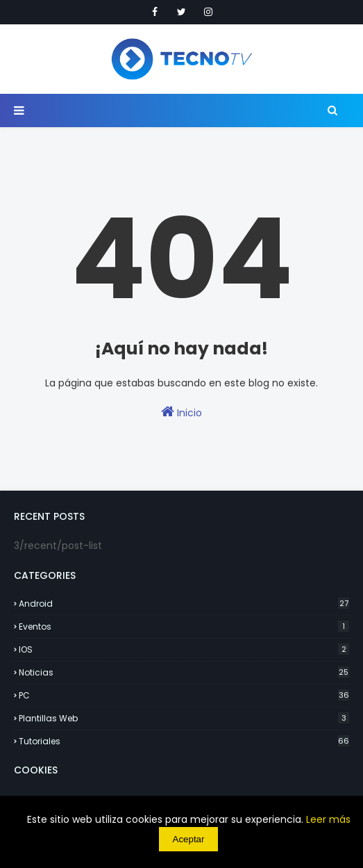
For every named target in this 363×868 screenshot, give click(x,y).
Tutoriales (184, 741)
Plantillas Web (184, 718)
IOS (184, 649)
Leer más (328, 819)
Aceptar (189, 839)
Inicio (181, 412)
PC (184, 695)
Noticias (184, 672)
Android (184, 604)
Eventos (184, 627)
